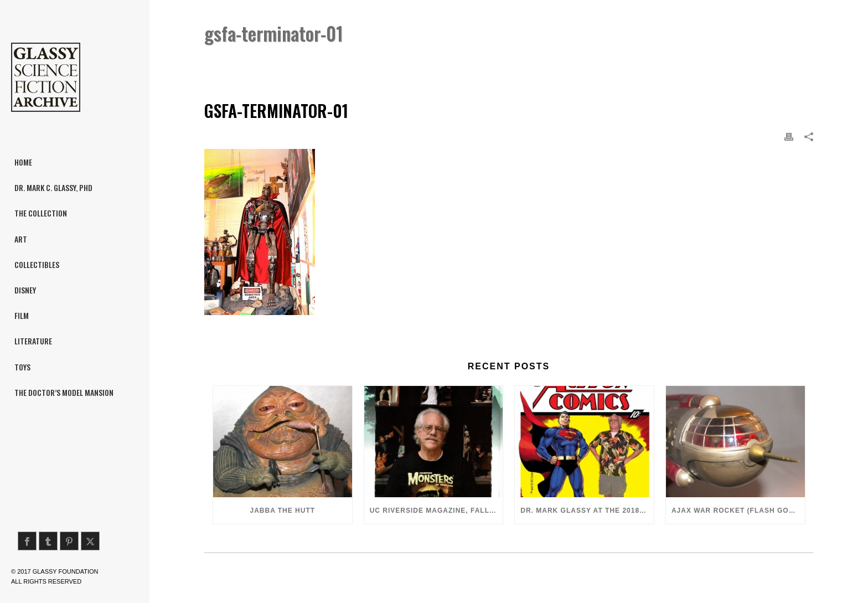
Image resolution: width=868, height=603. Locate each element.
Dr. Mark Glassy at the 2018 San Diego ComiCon (587, 511)
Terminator (706, 62)
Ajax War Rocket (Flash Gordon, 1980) (738, 511)
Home (668, 62)
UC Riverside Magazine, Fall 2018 (436, 511)
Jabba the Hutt (283, 511)
